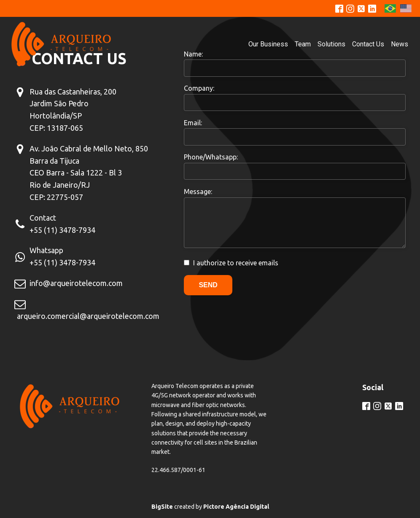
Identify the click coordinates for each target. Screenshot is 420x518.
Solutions (331, 44)
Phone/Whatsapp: (211, 157)
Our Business (268, 44)
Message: (198, 192)
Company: (199, 88)
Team (303, 44)
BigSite (162, 507)
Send (208, 285)
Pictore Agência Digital (236, 507)
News (400, 44)
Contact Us (368, 44)
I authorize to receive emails (236, 263)
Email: (193, 123)
